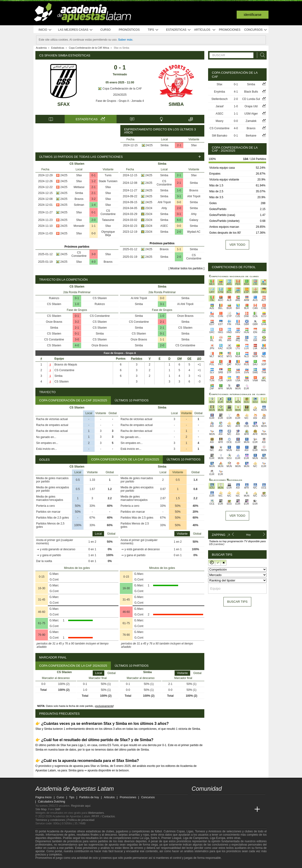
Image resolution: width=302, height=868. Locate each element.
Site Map (41, 809)
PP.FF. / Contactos (103, 816)
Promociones (230, 30)
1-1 (94, 226)
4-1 (236, 92)
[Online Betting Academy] (222, 809)
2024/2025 (120, 95)
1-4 (94, 205)
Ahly (164, 208)
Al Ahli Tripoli (139, 298)
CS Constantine (108, 212)
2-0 (94, 220)
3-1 (179, 196)
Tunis (108, 175)
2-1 (179, 145)
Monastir (79, 226)
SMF (58, 809)
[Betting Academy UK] (240, 809)
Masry (220, 121)
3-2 (94, 199)
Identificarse (253, 15)
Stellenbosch (220, 99)
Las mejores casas (75, 30)
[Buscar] (261, 55)
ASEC (164, 226)
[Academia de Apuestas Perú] (248, 809)
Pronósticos (129, 30)
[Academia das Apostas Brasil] (213, 809)
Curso (106, 30)
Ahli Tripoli (194, 196)
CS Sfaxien (100, 298)
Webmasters (96, 813)
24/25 (149, 145)
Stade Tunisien (108, 181)
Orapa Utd (251, 106)
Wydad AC (194, 232)
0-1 (94, 175)
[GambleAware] (47, 864)
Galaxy (194, 220)
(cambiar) (219, 544)
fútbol (158, 831)
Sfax (63, 104)
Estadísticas (178, 30)
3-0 (94, 254)
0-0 (94, 233)
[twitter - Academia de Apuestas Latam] (196, 799)
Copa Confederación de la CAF (120, 89)
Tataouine (108, 220)
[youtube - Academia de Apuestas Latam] (204, 799)
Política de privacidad (81, 820)
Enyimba (220, 92)
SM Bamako (220, 136)
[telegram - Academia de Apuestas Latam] (222, 799)
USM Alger (251, 114)
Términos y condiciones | (51, 820)
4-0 (94, 262)
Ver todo (237, 245)
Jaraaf (220, 106)
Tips (153, 30)
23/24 (149, 208)
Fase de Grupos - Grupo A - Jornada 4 (120, 101)
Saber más (125, 40)
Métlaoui (79, 187)
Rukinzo (54, 298)
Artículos (205, 30)
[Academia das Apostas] (204, 809)
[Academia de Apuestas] (231, 809)
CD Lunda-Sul (251, 99)
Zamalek (251, 121)
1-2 (94, 181)
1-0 (179, 190)
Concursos (256, 30)
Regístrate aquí (81, 806)
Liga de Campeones (196, 838)
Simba (176, 104)
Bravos (79, 199)
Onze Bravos (54, 322)
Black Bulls (251, 92)
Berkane (251, 136)
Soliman (79, 205)
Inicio (45, 30)
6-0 (179, 220)
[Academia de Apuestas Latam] (196, 809)
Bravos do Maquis (66, 365)
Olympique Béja (108, 233)
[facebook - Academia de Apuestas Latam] (213, 799)
